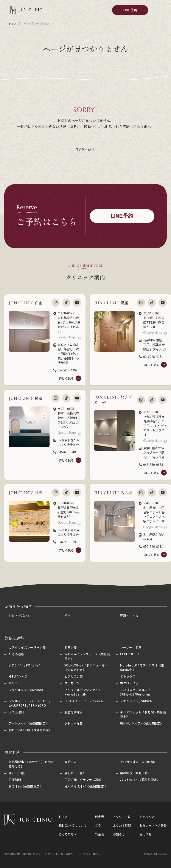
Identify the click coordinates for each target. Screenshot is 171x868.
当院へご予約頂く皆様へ (59, 854)
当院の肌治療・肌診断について (22, 854)
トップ (12, 23)
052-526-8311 (153, 546)
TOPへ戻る (85, 149)
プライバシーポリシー (91, 854)
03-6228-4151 (153, 357)
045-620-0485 (68, 452)
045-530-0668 (153, 465)
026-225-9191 (68, 542)
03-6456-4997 (68, 370)
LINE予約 (130, 10)
